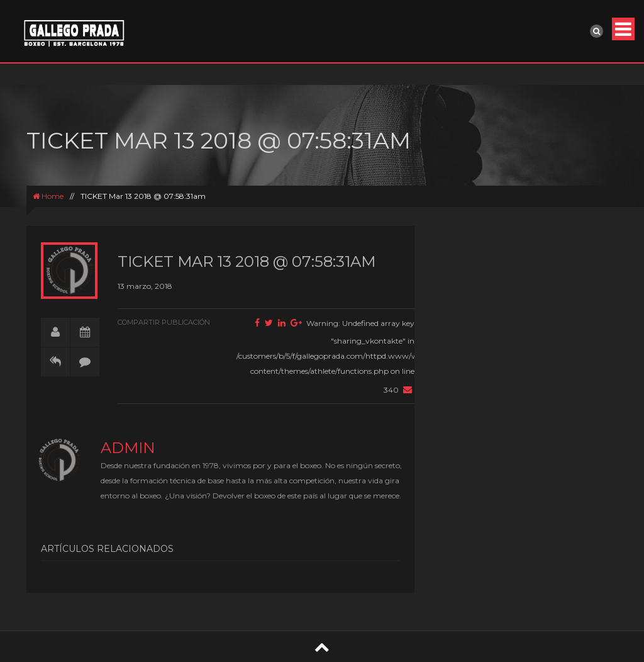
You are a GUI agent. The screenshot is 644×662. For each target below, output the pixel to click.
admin (128, 448)
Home (48, 196)
